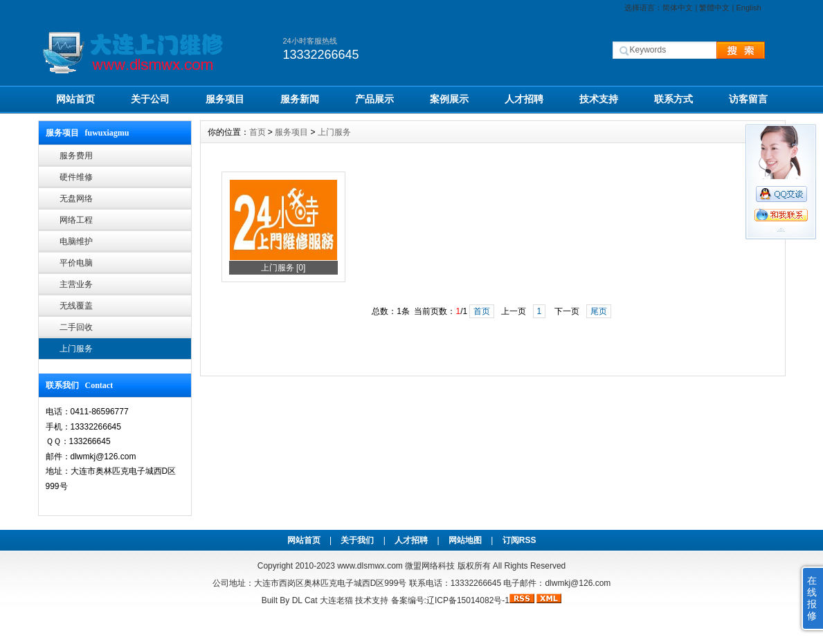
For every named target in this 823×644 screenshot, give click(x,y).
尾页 (599, 311)
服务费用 (76, 156)
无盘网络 (76, 199)
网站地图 (465, 540)
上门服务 (76, 349)
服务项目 (225, 99)
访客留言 (748, 99)
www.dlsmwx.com (370, 566)
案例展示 (449, 99)
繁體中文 (714, 8)
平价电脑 (76, 263)
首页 (257, 132)
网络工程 (76, 220)
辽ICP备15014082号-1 (468, 600)
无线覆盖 (76, 306)
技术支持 (599, 99)
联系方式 (673, 99)
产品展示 (374, 99)
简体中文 (678, 8)
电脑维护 (76, 241)
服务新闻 (300, 99)
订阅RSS (519, 540)
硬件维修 (76, 177)
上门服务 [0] (283, 268)
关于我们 (357, 540)
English (748, 8)
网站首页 (75, 99)
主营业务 (76, 284)
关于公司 (150, 99)
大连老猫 (336, 600)
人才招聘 (524, 99)
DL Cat (305, 600)
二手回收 (76, 327)
